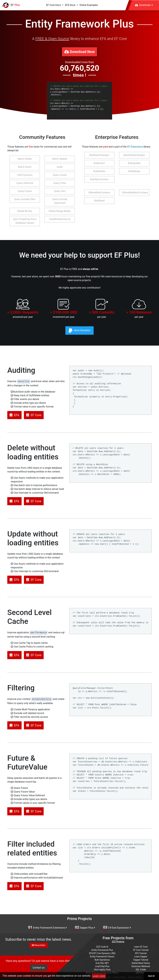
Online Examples (89, 5)
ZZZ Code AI (102, 947)
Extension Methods (141, 966)
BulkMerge (134, 171)
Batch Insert (25, 167)
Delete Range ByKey (60, 211)
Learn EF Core (141, 947)
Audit (60, 167)
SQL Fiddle (141, 970)
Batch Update (60, 159)
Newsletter (39, 945)
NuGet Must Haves (141, 963)
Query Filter (60, 183)
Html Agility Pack (102, 970)
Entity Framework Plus (102, 950)
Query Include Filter (25, 199)
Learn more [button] (99, 976)
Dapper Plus (85, 927)
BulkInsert (99, 163)
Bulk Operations (102, 960)
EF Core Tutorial (141, 950)
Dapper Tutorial (141, 960)
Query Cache (60, 175)
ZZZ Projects (118, 942)
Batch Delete (25, 159)
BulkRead (99, 201)
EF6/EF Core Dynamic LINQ (102, 953)
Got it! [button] (151, 976)
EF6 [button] (14, 415)
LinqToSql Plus (102, 966)
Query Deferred (25, 183)
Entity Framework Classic (102, 957)
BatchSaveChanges (134, 155)
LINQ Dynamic (25, 175)
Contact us (39, 968)
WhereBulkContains (99, 193)
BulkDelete (99, 171)
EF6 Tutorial (141, 953)
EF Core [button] (34, 415)
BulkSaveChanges (99, 155)
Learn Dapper (141, 957)
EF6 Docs (70, 5)
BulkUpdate (134, 163)
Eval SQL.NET (102, 963)
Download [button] (144, 5)
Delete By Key (25, 211)
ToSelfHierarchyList (60, 219)
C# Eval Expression (117, 927)
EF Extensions (135, 147)
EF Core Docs (54, 5)
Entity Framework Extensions (47, 927)
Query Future (25, 191)
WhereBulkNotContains (135, 193)
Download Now (80, 52)
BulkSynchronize (99, 179)
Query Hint (60, 191)
